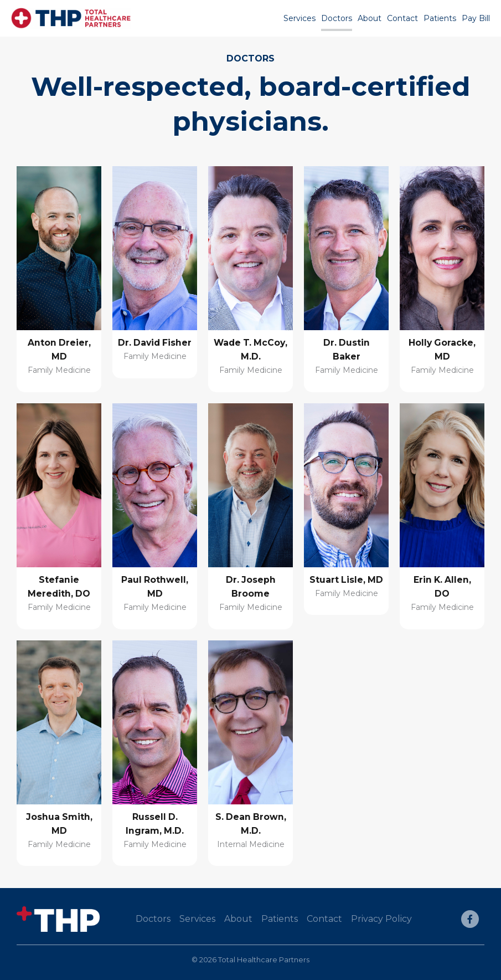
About (370, 18)
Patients (440, 18)
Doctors (337, 18)
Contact (402, 18)
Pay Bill (476, 18)
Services (299, 18)
